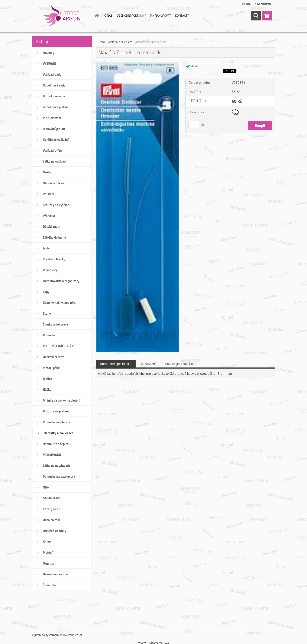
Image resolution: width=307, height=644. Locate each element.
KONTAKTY (182, 15)
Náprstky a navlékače (120, 42)
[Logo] (61, 16)
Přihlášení (246, 4)
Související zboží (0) (179, 364)
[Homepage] (96, 16)
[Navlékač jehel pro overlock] (138, 64)
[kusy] (194, 125)
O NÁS (109, 15)
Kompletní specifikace (116, 364)
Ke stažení (148, 364)
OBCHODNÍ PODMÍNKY (131, 15)
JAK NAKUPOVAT (160, 15)
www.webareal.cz (71, 635)
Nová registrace (263, 4)
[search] (256, 16)
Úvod (102, 42)
